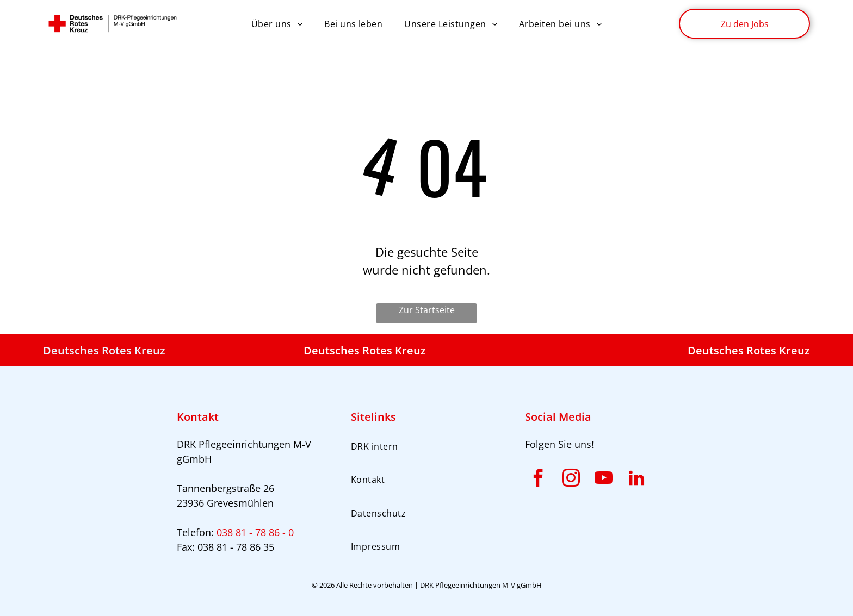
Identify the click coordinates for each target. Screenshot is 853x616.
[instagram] (571, 480)
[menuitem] (277, 23)
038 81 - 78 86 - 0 (255, 532)
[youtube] (604, 480)
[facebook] (539, 480)
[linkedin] (636, 480)
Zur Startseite (427, 310)
